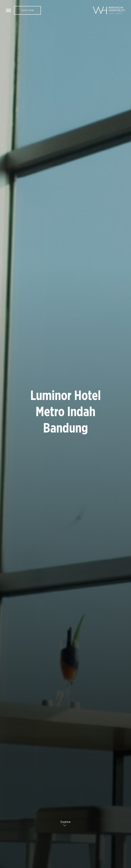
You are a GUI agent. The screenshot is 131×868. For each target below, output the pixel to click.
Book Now (27, 10)
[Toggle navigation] (8, 10)
